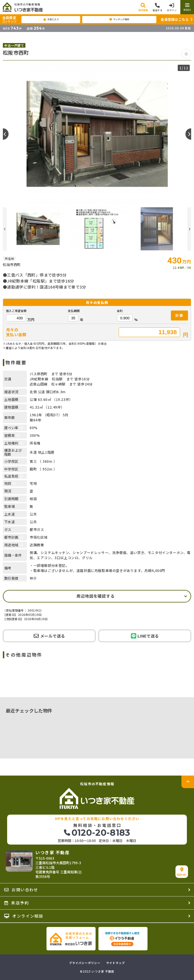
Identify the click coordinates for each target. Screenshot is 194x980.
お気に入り (51, 19)
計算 (179, 315)
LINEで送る (145, 636)
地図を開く (182, 872)
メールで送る (49, 636)
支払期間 (74, 311)
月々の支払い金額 (16, 332)
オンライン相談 (24, 916)
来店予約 (17, 903)
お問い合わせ (21, 890)
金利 (120, 311)
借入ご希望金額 (16, 311)
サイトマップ (116, 963)
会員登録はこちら (175, 19)
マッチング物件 (119, 19)
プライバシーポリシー (85, 963)
